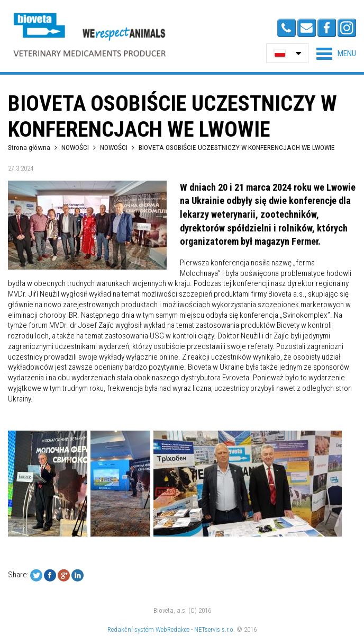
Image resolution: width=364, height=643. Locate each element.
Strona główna (29, 147)
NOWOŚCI (76, 147)
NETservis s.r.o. (215, 629)
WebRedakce (172, 629)
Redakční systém (131, 629)
